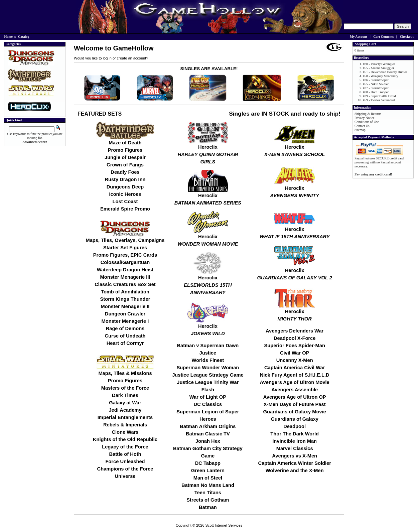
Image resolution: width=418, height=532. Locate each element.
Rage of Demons (125, 328)
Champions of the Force (125, 469)
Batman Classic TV (208, 434)
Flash (208, 390)
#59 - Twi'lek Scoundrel (379, 100)
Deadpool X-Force (295, 338)
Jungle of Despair (125, 157)
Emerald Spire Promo (125, 209)
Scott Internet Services (224, 525)
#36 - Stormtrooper (376, 80)
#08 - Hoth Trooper (376, 92)
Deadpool (295, 426)
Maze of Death (125, 143)
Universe (125, 476)
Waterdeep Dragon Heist (125, 270)
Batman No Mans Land (208, 485)
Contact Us (362, 126)
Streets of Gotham (208, 500)
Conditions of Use (367, 122)
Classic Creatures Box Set (125, 284)
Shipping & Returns (368, 114)
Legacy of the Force (125, 447)
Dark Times (125, 395)
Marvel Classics (295, 448)
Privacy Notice (365, 118)
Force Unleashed (125, 461)
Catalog (24, 37)
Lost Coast (125, 202)
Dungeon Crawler (125, 314)
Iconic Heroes (125, 194)
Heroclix (208, 152)
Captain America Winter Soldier (294, 463)
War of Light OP (208, 397)
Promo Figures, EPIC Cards (125, 255)
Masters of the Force (125, 388)
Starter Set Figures (125, 248)
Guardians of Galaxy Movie (295, 412)
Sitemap (360, 130)
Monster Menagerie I (125, 321)
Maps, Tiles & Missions (125, 373)
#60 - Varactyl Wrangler (379, 64)
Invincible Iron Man (295, 441)
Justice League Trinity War (208, 382)
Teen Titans (208, 493)
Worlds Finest (208, 360)
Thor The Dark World (295, 434)
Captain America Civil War (295, 368)
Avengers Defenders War (295, 331)
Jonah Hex (208, 441)
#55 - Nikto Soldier (376, 84)
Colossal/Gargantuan (125, 262)
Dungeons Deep (125, 187)
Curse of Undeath (125, 336)
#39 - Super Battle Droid (379, 96)
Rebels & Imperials (125, 425)
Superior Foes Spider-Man (294, 346)
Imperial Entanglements (125, 417)
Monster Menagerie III (125, 277)
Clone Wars (125, 432)
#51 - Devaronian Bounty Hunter (385, 72)
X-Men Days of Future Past (295, 404)
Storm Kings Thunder (125, 299)
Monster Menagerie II (125, 306)
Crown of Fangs (125, 165)
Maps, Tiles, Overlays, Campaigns (125, 240)
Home (9, 37)
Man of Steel (208, 478)
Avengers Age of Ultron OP (295, 397)
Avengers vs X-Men (295, 456)
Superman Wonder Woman (208, 368)
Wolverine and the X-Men (295, 471)
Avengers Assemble (295, 390)
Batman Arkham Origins (208, 426)
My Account (359, 37)
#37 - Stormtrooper (376, 88)
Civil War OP (295, 353)
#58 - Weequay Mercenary (381, 76)
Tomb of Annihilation (125, 292)
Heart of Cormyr (125, 343)
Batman (208, 507)
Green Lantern (208, 471)
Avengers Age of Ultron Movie (295, 382)
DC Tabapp (208, 463)
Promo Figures (125, 150)
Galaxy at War (125, 403)
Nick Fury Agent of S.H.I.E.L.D (295, 375)
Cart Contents (383, 37)
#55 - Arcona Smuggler (379, 68)
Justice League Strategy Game (208, 375)
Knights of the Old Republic (125, 439)
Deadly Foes (125, 172)
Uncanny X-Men (295, 360)
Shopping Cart (365, 44)
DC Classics (208, 404)
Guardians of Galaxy (295, 419)
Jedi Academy (125, 410)
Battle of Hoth (125, 454)
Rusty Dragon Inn (125, 179)
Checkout (407, 37)
